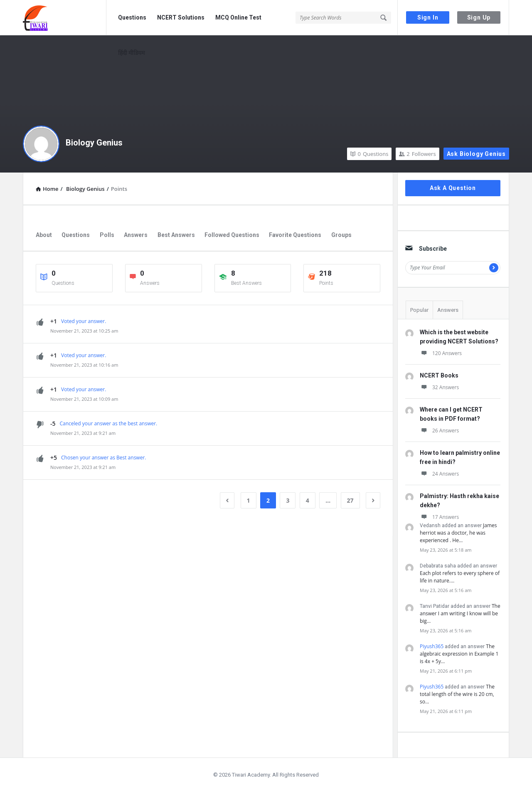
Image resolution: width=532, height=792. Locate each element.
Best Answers (176, 235)
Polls (107, 235)
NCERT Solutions (181, 17)
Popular (419, 310)
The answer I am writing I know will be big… (460, 613)
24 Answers (439, 474)
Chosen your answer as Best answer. (103, 458)
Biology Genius (94, 143)
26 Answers (439, 431)
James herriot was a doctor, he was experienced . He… (458, 533)
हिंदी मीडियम (131, 53)
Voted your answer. (84, 321)
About (44, 235)
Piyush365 (432, 646)
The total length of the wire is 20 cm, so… (457, 694)
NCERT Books (439, 375)
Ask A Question (453, 188)
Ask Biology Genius (476, 154)
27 (350, 500)
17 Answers (439, 517)
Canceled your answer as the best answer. (109, 423)
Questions (132, 17)
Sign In (428, 17)
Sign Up (479, 17)
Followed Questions (232, 235)
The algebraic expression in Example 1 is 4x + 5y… (459, 654)
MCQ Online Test (238, 17)
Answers (136, 235)
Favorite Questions (295, 235)
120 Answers (441, 353)
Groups (341, 235)
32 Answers (439, 387)
